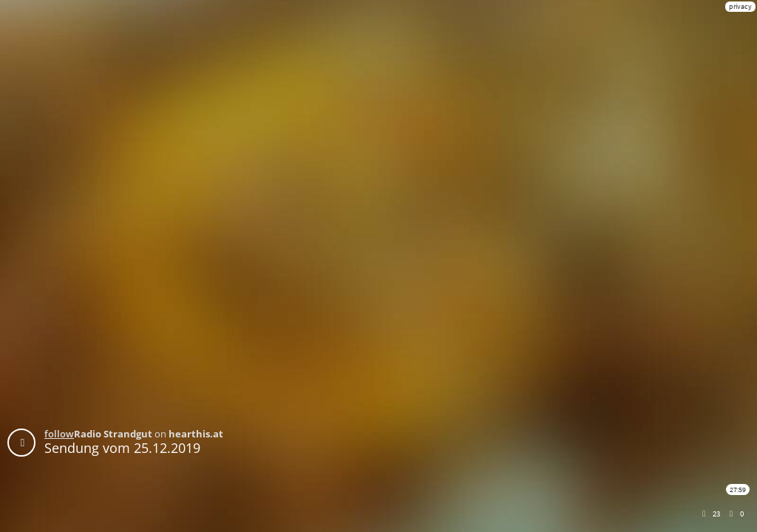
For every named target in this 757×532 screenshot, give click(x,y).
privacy (740, 6)
